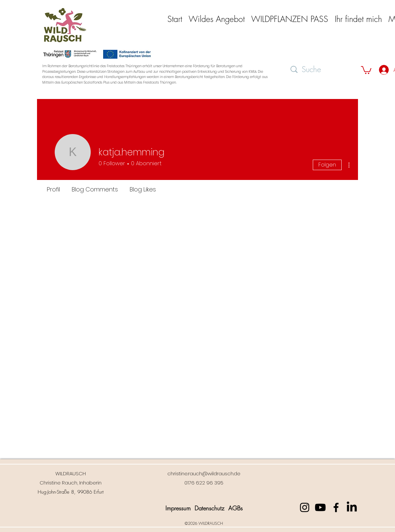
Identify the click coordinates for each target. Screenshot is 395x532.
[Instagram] (305, 507)
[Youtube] (320, 507)
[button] (217, 19)
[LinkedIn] (352, 507)
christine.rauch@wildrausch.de (204, 473)
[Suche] (323, 69)
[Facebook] (336, 507)
